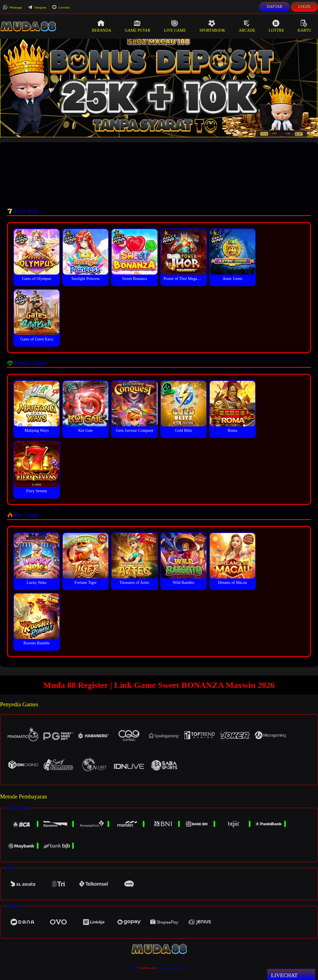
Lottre (276, 26)
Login (304, 7)
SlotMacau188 (147, 968)
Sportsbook (212, 26)
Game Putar (138, 26)
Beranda (101, 26)
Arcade (247, 26)
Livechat (61, 7)
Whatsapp (12, 7)
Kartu (304, 26)
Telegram (37, 7)
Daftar (274, 7)
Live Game (175, 26)
